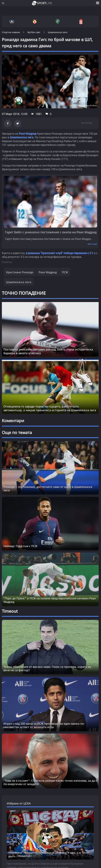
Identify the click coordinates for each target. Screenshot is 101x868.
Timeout (10, 611)
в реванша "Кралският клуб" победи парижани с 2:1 (60, 253)
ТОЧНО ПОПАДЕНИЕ (24, 293)
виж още (92, 244)
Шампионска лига (22, 137)
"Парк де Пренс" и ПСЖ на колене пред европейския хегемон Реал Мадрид (50, 600)
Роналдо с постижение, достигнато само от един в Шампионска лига (48, 489)
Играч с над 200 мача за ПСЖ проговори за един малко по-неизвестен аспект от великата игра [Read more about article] (44, 725)
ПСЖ (65, 272)
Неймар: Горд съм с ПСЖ (20, 546)
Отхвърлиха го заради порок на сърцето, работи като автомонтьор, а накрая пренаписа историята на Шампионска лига (50, 408)
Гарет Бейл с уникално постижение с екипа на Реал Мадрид (51, 232)
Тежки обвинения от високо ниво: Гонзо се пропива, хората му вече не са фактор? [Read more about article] (47, 668)
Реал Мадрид (28, 134)
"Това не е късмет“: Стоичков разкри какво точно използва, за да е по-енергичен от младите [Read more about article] (50, 782)
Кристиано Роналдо (20, 272)
